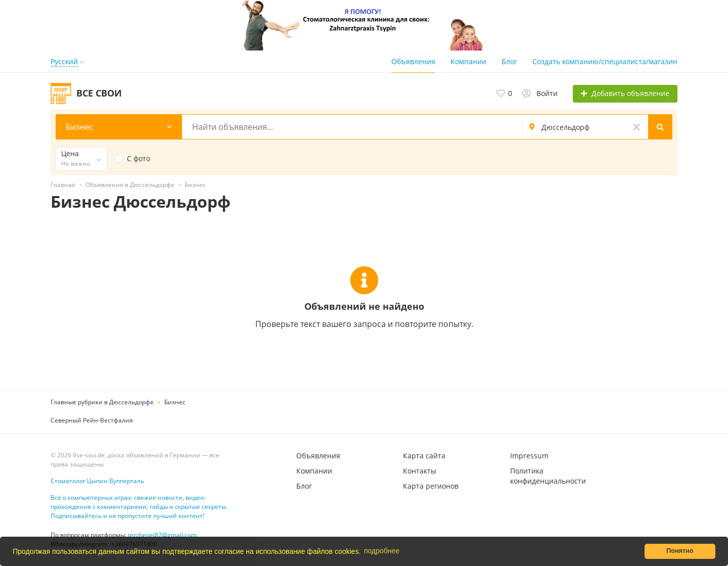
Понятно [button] (680, 551)
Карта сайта (424, 456)
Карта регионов (431, 486)
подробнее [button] (382, 551)
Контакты (420, 471)
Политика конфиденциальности (548, 476)
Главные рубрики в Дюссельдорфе (102, 402)
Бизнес (175, 402)
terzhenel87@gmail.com (162, 535)
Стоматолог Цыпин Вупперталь (97, 481)
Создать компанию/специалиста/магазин (605, 61)
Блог (509, 61)
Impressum (529, 456)
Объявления (413, 61)
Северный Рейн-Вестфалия (92, 420)
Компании (468, 61)
